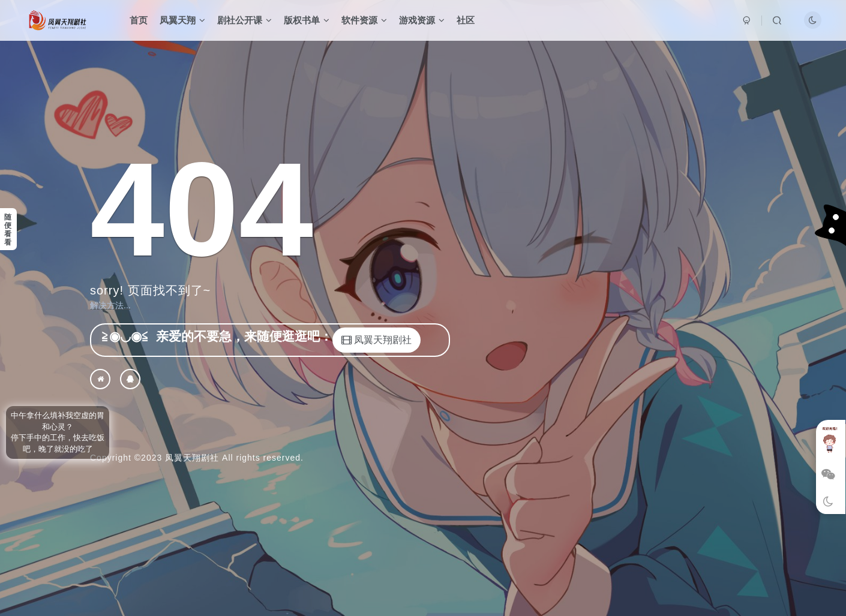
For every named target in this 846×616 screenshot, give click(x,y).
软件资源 (364, 20)
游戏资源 (422, 20)
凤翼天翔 (182, 20)
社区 (466, 20)
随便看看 (8, 230)
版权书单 (307, 20)
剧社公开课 (244, 20)
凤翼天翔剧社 (192, 458)
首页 (139, 20)
